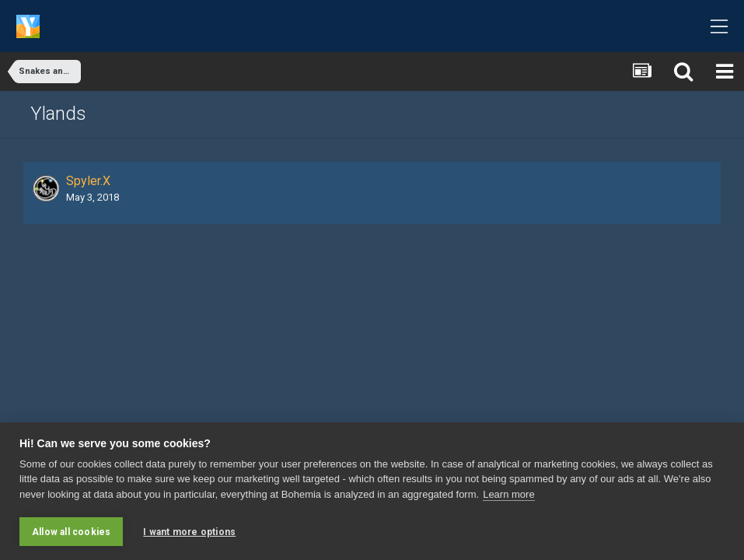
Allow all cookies (71, 532)
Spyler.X (88, 181)
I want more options (189, 532)
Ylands (58, 114)
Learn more (508, 494)
